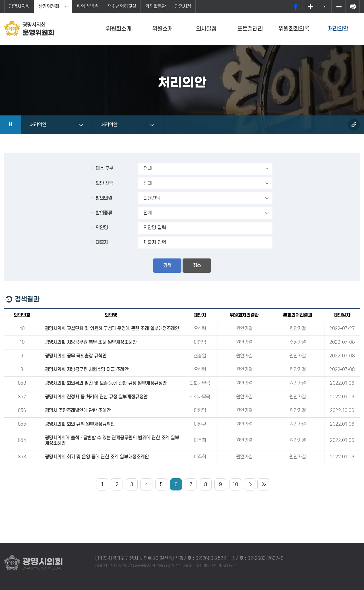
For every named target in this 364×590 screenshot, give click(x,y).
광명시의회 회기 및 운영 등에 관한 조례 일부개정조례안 (97, 457)
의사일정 (206, 29)
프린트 (353, 7)
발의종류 (104, 213)
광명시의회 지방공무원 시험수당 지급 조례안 (87, 370)
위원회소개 (119, 29)
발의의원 (104, 198)
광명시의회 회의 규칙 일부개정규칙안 (80, 424)
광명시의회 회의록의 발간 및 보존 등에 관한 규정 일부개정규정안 (106, 383)
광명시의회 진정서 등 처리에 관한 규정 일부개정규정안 (96, 397)
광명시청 (183, 7)
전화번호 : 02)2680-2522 (201, 558)
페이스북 (296, 7)
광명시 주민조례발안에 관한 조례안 (78, 411)
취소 (197, 266)
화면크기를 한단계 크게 (310, 7)
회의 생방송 (87, 7)
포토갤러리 (250, 29)
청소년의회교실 (122, 7)
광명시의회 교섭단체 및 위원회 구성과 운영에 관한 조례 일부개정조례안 (112, 329)
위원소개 (162, 29)
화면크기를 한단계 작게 (338, 7)
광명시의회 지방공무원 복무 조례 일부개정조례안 (91, 342)
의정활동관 (155, 7)
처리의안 (338, 29)
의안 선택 (105, 183)
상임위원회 (49, 7)
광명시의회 (19, 7)
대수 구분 (105, 169)
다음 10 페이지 (250, 484)
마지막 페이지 (263, 484)
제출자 (102, 243)
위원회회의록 (294, 29)
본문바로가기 (0, 0)
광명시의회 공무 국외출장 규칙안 (76, 356)
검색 (167, 266)
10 (235, 485)
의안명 (102, 228)
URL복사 (354, 125)
